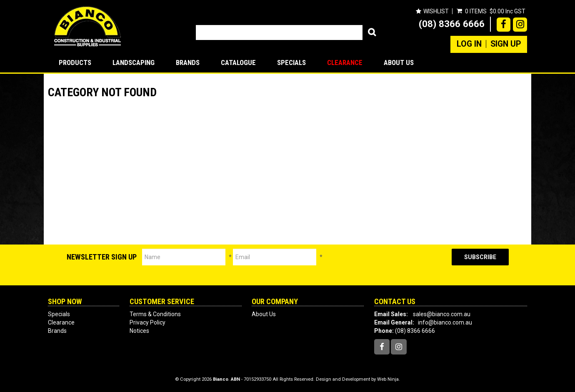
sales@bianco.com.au (442, 314)
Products (75, 62)
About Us (399, 62)
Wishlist (436, 11)
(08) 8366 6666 (452, 24)
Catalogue (238, 62)
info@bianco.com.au (445, 322)
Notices (139, 331)
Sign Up (506, 44)
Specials (291, 62)
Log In (469, 44)
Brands (188, 62)
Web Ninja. (389, 379)
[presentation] (387, 265)
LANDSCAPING (134, 62)
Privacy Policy (147, 322)
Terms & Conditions (155, 314)
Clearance (345, 62)
